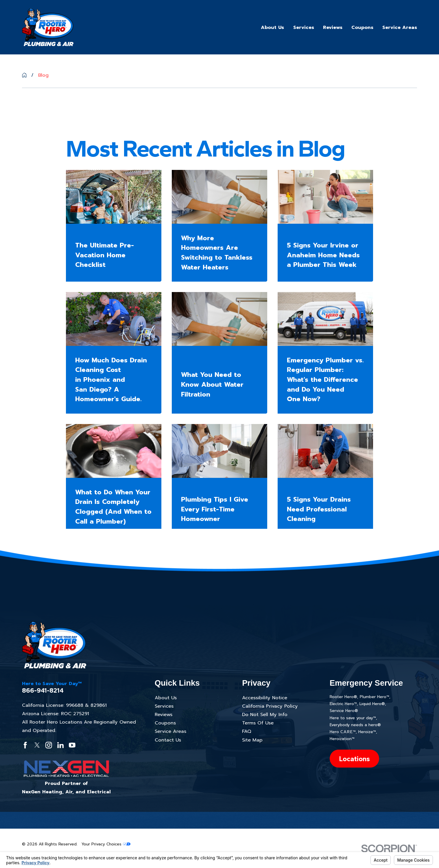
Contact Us (168, 740)
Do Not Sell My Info (265, 714)
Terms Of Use (258, 723)
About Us (166, 698)
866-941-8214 (43, 691)
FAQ (247, 731)
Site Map (252, 740)
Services (164, 706)
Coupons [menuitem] (362, 27)
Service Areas (170, 731)
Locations (354, 759)
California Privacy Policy (270, 706)
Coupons (165, 723)
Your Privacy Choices (106, 844)
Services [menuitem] (304, 27)
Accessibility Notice (265, 698)
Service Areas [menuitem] (400, 27)
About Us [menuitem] (272, 27)
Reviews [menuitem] (333, 27)
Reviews (164, 714)
